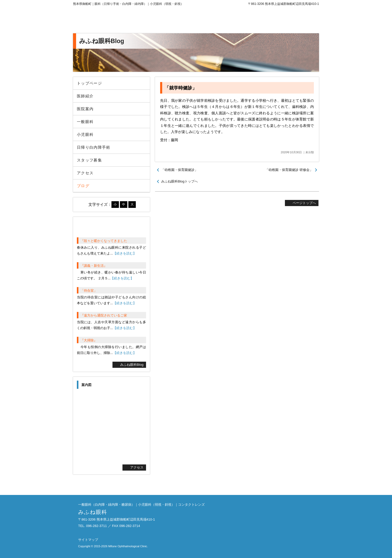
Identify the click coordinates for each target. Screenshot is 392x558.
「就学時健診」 (181, 88)
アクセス (85, 173)
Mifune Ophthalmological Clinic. (128, 546)
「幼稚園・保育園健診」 (179, 170)
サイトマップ (88, 540)
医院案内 (85, 109)
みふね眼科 (115, 21)
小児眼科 (85, 134)
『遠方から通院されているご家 (104, 315)
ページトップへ (304, 203)
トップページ (89, 83)
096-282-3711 (277, 21)
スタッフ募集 (89, 160)
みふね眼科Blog (132, 365)
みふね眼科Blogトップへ (179, 181)
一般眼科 (85, 122)
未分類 (310, 152)
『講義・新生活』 (94, 266)
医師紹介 (85, 96)
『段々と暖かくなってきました (104, 241)
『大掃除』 (89, 340)
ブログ (83, 186)
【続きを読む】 (125, 253)
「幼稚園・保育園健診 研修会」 (289, 170)
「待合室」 (89, 291)
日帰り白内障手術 (94, 147)
